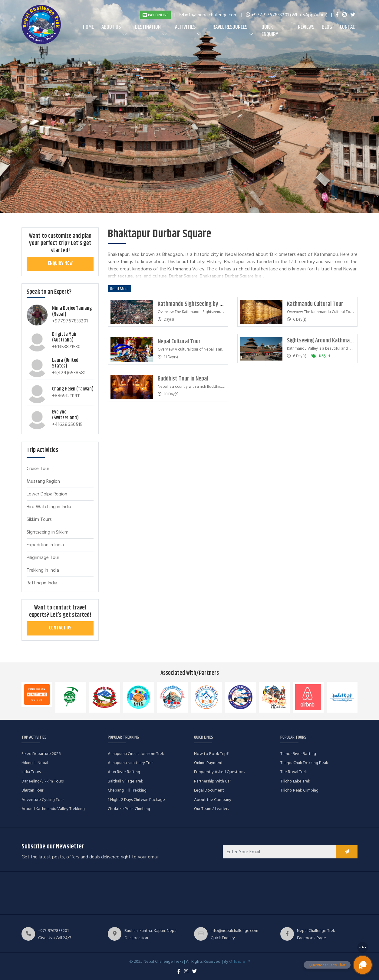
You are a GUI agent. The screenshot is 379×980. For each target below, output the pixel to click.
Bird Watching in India (49, 507)
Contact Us (60, 628)
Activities (185, 27)
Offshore (239, 961)
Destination (148, 27)
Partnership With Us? (213, 781)
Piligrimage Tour (43, 557)
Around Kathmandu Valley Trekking (53, 809)
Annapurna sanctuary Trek (131, 763)
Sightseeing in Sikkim (48, 532)
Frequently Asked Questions (219, 772)
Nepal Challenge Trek (316, 931)
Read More (119, 289)
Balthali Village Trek (125, 781)
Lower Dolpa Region (47, 494)
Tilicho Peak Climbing (299, 790)
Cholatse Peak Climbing (129, 809)
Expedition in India (45, 545)
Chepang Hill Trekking (127, 790)
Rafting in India (42, 583)
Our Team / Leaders (211, 809)
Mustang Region (43, 481)
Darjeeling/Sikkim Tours (43, 781)
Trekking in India (43, 570)
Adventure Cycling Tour (43, 800)
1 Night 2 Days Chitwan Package (136, 800)
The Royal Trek (294, 772)
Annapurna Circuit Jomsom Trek (136, 754)
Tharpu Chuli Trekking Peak (304, 763)
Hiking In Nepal (35, 763)
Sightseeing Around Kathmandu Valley (330, 341)
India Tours (31, 772)
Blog (327, 27)
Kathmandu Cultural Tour (315, 304)
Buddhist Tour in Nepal (183, 379)
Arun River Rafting (124, 772)
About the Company (213, 800)
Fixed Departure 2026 (41, 754)
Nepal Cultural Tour (179, 342)
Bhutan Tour (32, 790)
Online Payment (208, 763)
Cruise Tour (38, 469)
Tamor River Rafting (298, 754)
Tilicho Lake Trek (295, 781)
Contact (349, 27)
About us (111, 27)
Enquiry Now (60, 264)
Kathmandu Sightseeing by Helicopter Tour (206, 304)
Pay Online (155, 15)
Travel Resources (229, 27)
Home (88, 27)
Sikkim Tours (39, 519)
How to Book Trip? (211, 754)
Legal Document (209, 790)
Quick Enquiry (270, 31)
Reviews (306, 27)
